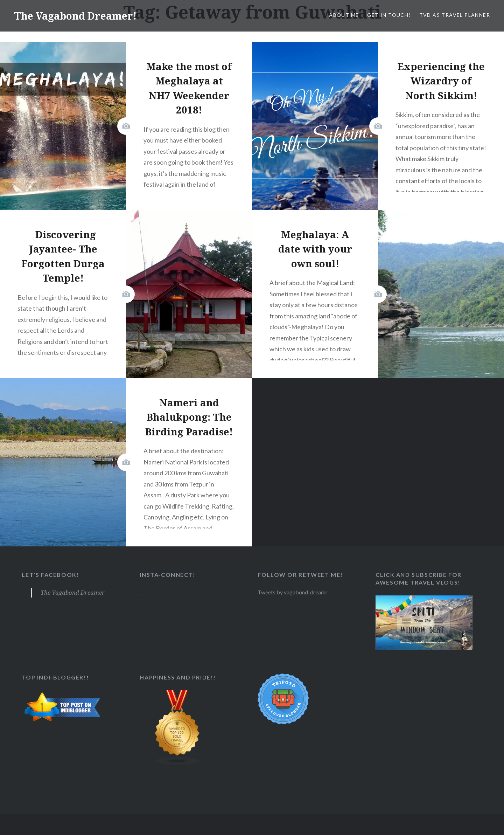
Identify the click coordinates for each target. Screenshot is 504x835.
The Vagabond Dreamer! (79, 16)
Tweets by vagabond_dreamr (293, 592)
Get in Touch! (389, 15)
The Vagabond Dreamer (73, 592)
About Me (344, 15)
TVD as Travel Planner (455, 15)
